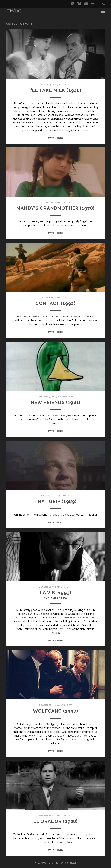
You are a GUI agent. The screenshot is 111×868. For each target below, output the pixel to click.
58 (67, 863)
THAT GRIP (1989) (55, 501)
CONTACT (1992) (55, 303)
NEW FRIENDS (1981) (56, 402)
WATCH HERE (55, 138)
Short (68, 202)
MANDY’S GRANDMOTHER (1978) (55, 208)
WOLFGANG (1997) (55, 711)
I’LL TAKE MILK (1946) (55, 90)
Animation (67, 397)
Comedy (66, 85)
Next (73, 863)
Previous (40, 863)
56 (57, 863)
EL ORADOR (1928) (55, 821)
